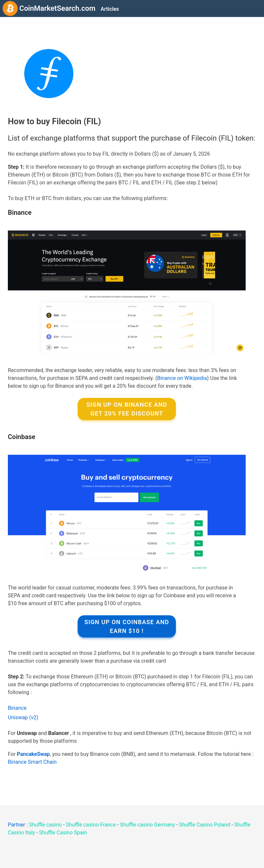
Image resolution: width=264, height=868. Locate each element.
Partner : (18, 825)
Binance (20, 213)
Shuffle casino (45, 825)
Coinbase (22, 437)
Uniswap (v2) (23, 717)
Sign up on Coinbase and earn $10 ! (127, 626)
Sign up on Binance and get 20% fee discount (127, 409)
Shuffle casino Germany (147, 825)
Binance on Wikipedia (182, 378)
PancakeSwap (33, 754)
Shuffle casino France (91, 825)
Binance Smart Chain (32, 762)
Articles (110, 9)
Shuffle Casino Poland (205, 825)
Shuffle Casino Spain (63, 833)
